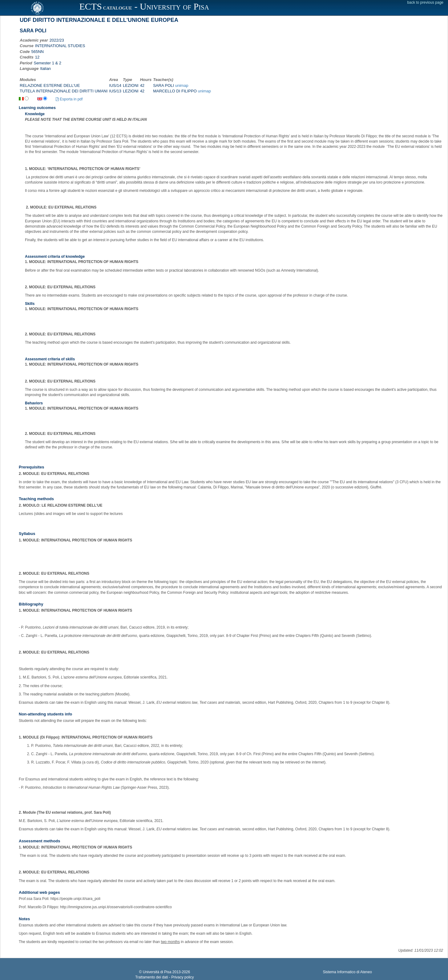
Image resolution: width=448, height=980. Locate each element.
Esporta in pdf (69, 99)
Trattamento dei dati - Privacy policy (164, 977)
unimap (182, 85)
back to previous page (425, 2)
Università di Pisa (157, 972)
